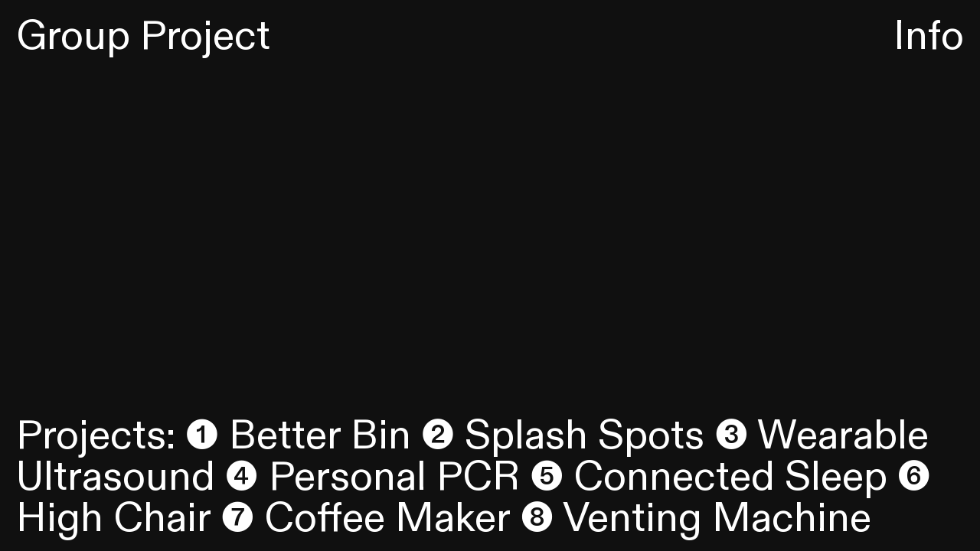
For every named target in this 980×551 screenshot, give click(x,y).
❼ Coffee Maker (365, 518)
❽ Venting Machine (696, 518)
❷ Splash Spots (563, 436)
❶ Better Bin (298, 436)
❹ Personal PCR (372, 477)
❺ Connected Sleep (709, 477)
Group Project (143, 36)
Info (929, 36)
